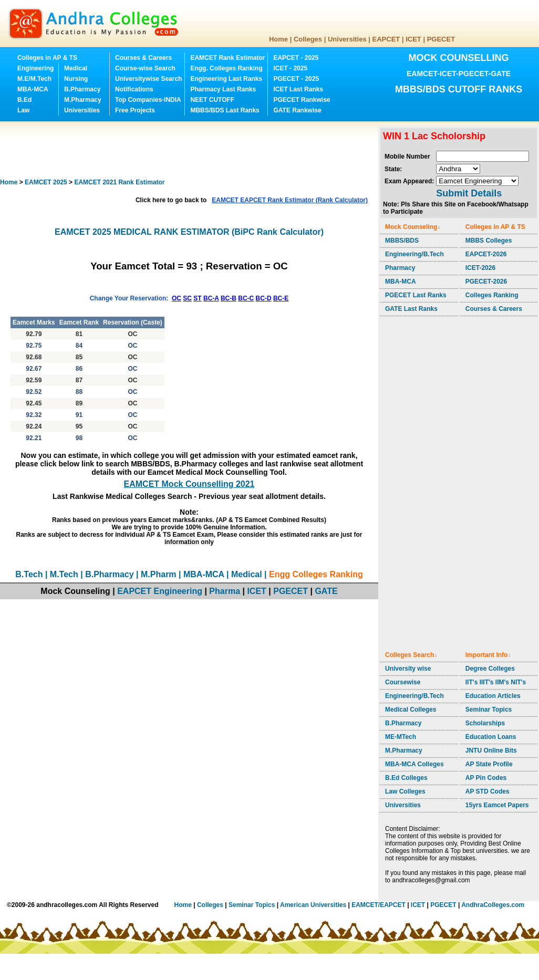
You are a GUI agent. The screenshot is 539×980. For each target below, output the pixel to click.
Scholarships (485, 723)
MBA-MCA (33, 89)
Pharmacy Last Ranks (223, 89)
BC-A (211, 298)
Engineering (35, 68)
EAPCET (386, 39)
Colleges (308, 39)
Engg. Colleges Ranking (226, 68)
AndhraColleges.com (493, 905)
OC (177, 298)
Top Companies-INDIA (148, 100)
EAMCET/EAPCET (379, 905)
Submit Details (469, 193)
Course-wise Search (145, 68)
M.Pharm (159, 574)
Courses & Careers (143, 58)
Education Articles (493, 696)
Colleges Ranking (492, 295)
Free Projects (135, 110)
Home (278, 39)
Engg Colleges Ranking (316, 574)
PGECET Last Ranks (416, 295)
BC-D (264, 298)
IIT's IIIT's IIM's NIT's (496, 682)
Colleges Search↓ (411, 655)
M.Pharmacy (83, 100)
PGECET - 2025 (296, 79)
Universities (347, 39)
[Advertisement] (191, 150)
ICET (413, 39)
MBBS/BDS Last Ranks (225, 110)
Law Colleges (405, 791)
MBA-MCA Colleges (414, 764)
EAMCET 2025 (46, 182)
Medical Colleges (411, 710)
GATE (326, 591)
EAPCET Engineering (160, 591)
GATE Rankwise (297, 110)
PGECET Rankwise (302, 100)
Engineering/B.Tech (414, 254)
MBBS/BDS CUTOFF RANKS (459, 89)
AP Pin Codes (486, 778)
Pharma (225, 591)
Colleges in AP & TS (47, 58)
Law (23, 110)
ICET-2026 (480, 268)
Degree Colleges (490, 669)
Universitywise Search (148, 79)
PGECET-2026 (486, 282)
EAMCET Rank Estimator (227, 58)
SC (187, 298)
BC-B (229, 298)
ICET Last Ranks (298, 89)
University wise (408, 669)
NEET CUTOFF (212, 100)
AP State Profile (489, 764)
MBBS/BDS (402, 241)
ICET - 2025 (290, 68)
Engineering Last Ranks (226, 79)
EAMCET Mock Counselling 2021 (189, 484)
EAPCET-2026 (486, 254)
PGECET (441, 39)
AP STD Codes (488, 791)
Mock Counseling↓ (413, 227)
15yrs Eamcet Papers (497, 805)
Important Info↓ (488, 655)
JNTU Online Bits (491, 750)
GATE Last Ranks (411, 309)
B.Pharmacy (82, 89)
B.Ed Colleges (406, 778)
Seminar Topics (489, 710)
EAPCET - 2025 (296, 58)
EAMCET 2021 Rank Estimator (119, 182)
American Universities (313, 905)
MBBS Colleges (489, 241)
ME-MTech (401, 737)
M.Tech (64, 574)
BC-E (281, 298)
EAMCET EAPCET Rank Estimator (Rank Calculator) (290, 200)
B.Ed (24, 100)
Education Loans (491, 737)
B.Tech (29, 574)
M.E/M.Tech (34, 79)
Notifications (134, 89)
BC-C (246, 298)
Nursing (76, 79)
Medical (76, 68)
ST (197, 298)
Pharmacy (400, 268)
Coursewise (403, 682)
